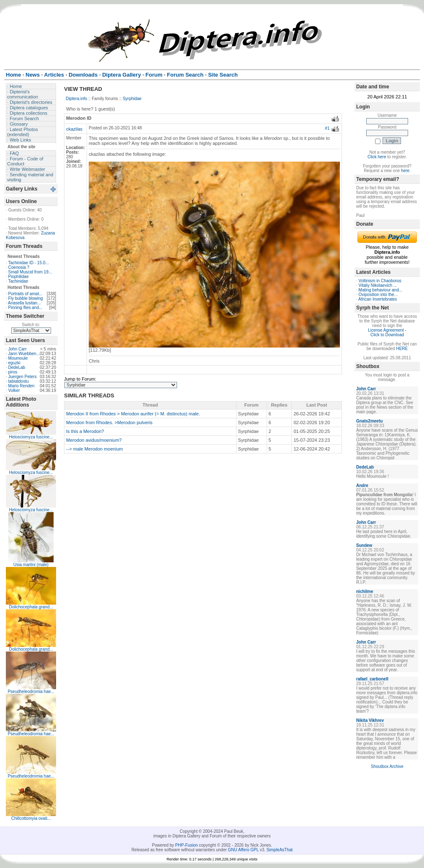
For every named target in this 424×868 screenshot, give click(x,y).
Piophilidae (19, 277)
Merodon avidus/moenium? (94, 440)
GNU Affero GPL (243, 850)
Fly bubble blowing (26, 298)
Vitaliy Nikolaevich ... (378, 285)
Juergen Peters (23, 377)
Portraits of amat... (26, 294)
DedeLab (17, 367)
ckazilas (74, 129)
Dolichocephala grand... (31, 607)
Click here (377, 157)
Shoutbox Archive (387, 766)
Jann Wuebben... (24, 354)
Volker (14, 390)
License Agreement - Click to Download (387, 332)
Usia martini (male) (31, 565)
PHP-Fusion (187, 845)
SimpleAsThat (280, 850)
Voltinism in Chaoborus (380, 281)
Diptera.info (76, 99)
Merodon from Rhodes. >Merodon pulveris (109, 422)
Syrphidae (132, 99)
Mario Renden (22, 386)
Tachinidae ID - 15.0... (28, 263)
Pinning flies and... (26, 308)
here (405, 171)
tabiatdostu (19, 381)
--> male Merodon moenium (94, 449)
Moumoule (18, 358)
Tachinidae (18, 281)
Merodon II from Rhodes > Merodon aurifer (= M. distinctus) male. (133, 414)
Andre (362, 486)
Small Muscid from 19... (30, 272)
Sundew (364, 545)
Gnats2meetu (369, 421)
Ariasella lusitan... (24, 303)
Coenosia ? (19, 267)
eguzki (14, 363)
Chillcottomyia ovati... (31, 818)
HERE (402, 349)
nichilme (365, 591)
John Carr (18, 349)
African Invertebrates (378, 299)
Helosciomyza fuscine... (31, 437)
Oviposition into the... (378, 295)
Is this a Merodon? (85, 431)
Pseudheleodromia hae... (31, 692)
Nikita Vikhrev (370, 720)
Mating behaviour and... (381, 290)
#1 (327, 128)
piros (13, 372)
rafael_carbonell (372, 679)
